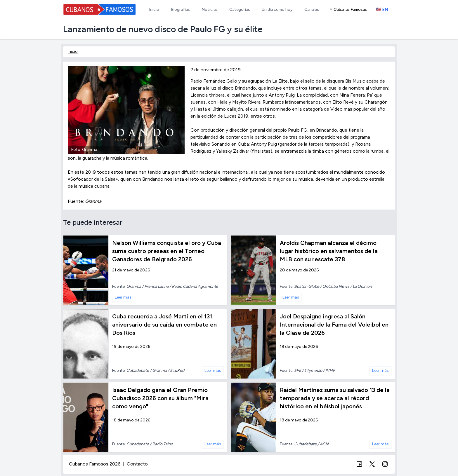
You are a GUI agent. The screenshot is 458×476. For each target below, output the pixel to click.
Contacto (137, 464)
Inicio (73, 52)
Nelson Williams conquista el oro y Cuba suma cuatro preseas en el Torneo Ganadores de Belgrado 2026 (167, 251)
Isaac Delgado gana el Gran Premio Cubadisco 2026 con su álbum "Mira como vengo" (160, 398)
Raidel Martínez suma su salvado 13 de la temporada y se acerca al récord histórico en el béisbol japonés (335, 398)
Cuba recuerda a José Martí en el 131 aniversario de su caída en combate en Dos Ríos (164, 325)
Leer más (123, 297)
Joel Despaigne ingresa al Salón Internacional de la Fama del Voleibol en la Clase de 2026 (334, 325)
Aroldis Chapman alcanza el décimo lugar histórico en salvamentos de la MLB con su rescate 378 (329, 251)
